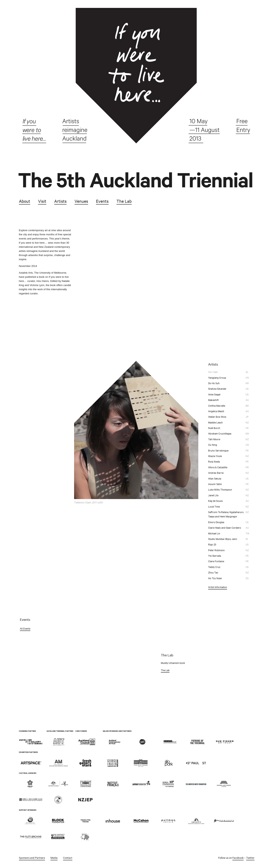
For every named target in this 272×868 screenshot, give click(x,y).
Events (102, 201)
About (24, 201)
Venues (81, 201)
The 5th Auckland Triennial (135, 180)
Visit (42, 201)
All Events (25, 628)
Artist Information (217, 587)
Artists (60, 201)
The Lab (124, 201)
